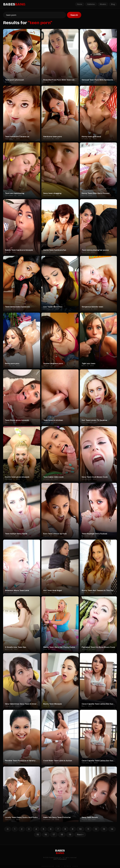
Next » (80, 835)
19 (70, 835)
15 (38, 835)
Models (103, 4)
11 (88, 829)
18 (62, 835)
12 (96, 829)
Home (80, 4)
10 (80, 829)
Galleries (91, 4)
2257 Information (60, 859)
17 (54, 835)
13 (104, 829)
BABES (14, 4)
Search (74, 15)
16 (46, 835)
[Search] (34, 15)
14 (112, 829)
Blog (113, 4)
